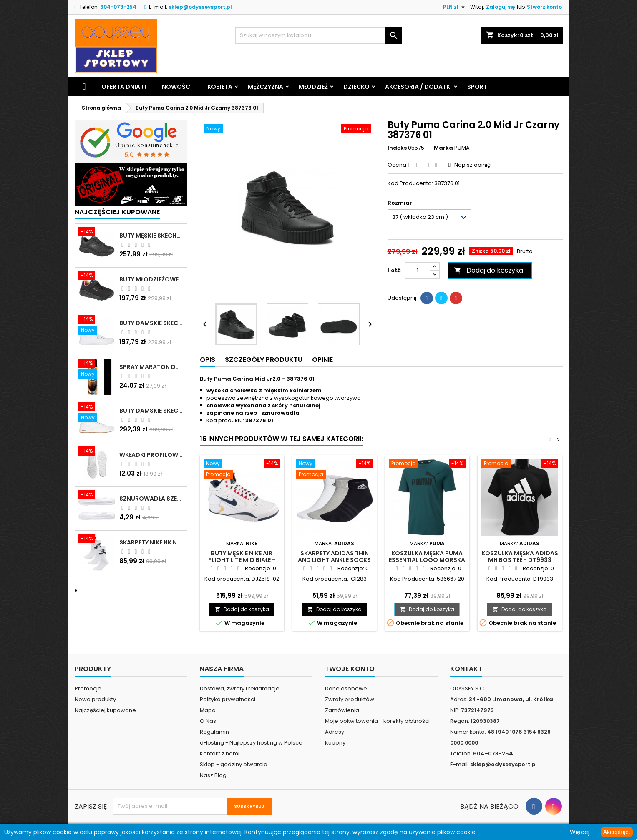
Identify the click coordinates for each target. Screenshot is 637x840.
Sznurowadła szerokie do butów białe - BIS (151, 499)
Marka (443, 148)
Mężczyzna (266, 87)
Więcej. (580, 832)
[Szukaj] (319, 35)
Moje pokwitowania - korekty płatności (377, 721)
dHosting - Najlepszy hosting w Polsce (251, 743)
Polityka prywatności (228, 699)
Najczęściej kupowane (105, 710)
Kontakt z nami (220, 753)
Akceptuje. (617, 832)
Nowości (177, 87)
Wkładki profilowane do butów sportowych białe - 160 (151, 455)
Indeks (397, 148)
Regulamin (214, 732)
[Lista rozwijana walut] (455, 7)
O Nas (208, 721)
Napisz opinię (472, 165)
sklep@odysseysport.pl (200, 7)
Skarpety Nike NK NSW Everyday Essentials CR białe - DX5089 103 (151, 542)
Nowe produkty (95, 699)
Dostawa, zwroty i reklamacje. (240, 688)
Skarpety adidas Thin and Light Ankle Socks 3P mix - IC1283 (334, 560)
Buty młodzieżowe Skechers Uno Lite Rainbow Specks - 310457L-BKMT (151, 279)
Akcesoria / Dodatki (418, 87)
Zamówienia (342, 710)
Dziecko (356, 87)
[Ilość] (418, 271)
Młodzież (313, 87)
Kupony (335, 743)
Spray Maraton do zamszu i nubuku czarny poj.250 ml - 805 (151, 367)
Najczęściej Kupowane (117, 212)
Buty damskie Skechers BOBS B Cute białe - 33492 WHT (151, 323)
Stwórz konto (544, 7)
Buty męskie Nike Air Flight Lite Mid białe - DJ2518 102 (242, 560)
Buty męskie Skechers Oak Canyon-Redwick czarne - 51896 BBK (151, 236)
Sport (477, 87)
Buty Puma (215, 379)
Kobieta (220, 87)
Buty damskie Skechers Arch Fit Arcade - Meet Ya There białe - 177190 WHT (151, 411)
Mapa (208, 710)
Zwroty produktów (350, 699)
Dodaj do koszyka (488, 270)
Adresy (335, 732)
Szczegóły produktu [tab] (264, 360)
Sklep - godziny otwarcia (234, 764)
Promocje (88, 688)
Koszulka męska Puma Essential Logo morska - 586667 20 (427, 560)
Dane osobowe (346, 688)
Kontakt (466, 669)
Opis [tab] (208, 360)
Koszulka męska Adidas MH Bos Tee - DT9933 (520, 557)
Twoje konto (350, 669)
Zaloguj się (500, 7)
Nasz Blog (213, 775)
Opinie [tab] (322, 360)
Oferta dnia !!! (124, 87)
